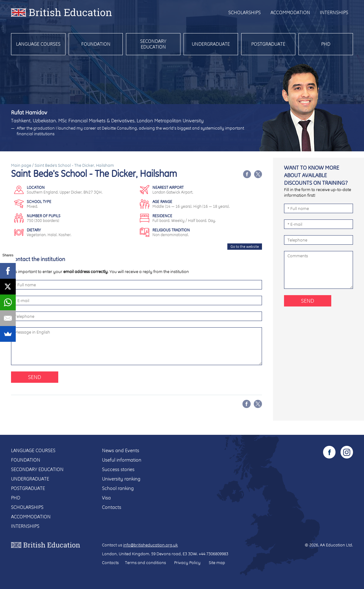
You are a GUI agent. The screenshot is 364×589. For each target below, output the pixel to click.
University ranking (121, 479)
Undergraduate (211, 44)
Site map (217, 563)
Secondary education (153, 44)
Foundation (96, 44)
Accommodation (290, 12)
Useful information (122, 460)
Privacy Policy (187, 563)
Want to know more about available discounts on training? (316, 175)
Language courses (38, 44)
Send (35, 377)
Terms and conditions (145, 563)
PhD (326, 44)
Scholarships (245, 12)
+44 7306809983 (213, 554)
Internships (334, 12)
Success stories (118, 469)
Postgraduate (268, 44)
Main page (21, 165)
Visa (106, 498)
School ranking (118, 488)
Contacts (112, 507)
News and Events (121, 450)
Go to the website (245, 247)
